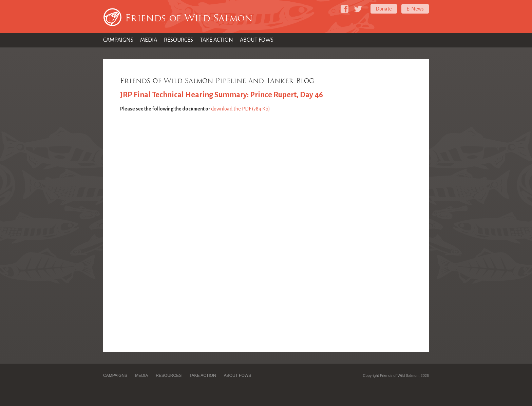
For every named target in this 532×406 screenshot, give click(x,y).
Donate (384, 9)
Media (149, 40)
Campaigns (118, 40)
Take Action (216, 40)
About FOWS (257, 40)
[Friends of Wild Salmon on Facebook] (345, 9)
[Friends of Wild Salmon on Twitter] (358, 9)
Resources (178, 40)
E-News (415, 9)
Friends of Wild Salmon (189, 18)
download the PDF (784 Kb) (241, 109)
